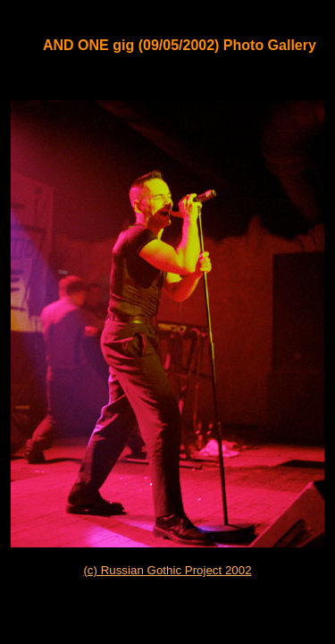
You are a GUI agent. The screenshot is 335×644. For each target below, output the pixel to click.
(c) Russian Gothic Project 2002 (167, 570)
